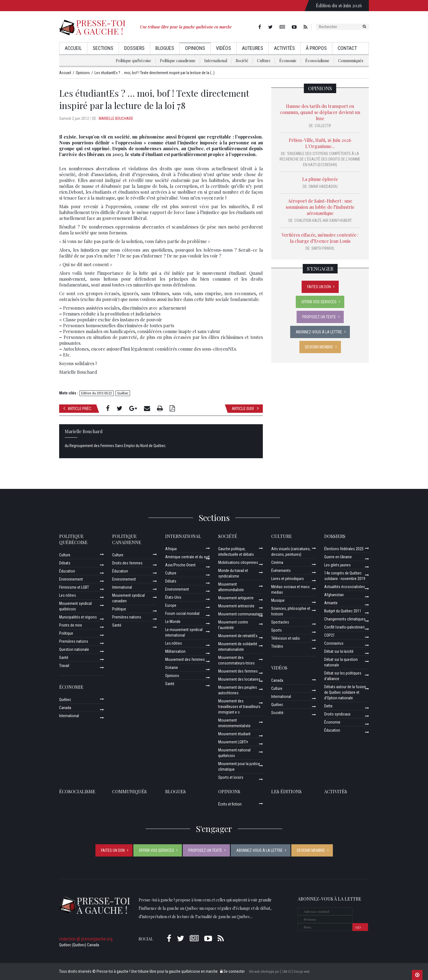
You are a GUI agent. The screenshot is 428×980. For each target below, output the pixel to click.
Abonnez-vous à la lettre (319, 332)
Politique (66, 633)
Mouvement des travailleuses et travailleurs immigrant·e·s (239, 707)
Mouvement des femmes (185, 659)
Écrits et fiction (230, 804)
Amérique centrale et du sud (187, 557)
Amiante (331, 603)
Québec (123, 393)
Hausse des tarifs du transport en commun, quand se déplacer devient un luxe (320, 112)
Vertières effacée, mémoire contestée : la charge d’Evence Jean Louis (320, 238)
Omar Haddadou (323, 186)
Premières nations (74, 641)
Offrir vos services (319, 302)
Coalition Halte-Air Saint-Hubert (323, 220)
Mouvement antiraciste (236, 606)
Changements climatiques (345, 619)
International (216, 61)
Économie (288, 61)
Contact (347, 48)
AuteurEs (253, 48)
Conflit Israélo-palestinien (344, 627)
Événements (281, 571)
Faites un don (319, 287)
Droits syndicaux (337, 714)
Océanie (172, 668)
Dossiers (134, 48)
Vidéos (223, 48)
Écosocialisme (317, 61)
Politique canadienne (178, 61)
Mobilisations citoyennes (238, 562)
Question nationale (74, 649)
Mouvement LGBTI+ (233, 742)
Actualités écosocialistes (345, 587)
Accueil (73, 48)
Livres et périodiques (288, 579)
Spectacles (280, 622)
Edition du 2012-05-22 (97, 393)
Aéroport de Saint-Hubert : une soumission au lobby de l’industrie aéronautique (320, 207)
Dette (328, 706)
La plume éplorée (320, 179)
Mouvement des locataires (239, 679)
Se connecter (232, 971)
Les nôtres (68, 595)
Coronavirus (334, 643)
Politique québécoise (134, 61)
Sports (276, 630)
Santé (64, 658)
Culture (264, 61)
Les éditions (286, 791)
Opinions (195, 48)
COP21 (330, 635)
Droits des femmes (127, 563)
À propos (316, 48)
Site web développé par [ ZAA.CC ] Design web (279, 972)
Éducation (67, 571)
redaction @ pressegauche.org (86, 939)
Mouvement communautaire (241, 614)
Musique (278, 600)
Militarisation (175, 651)
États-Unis (173, 597)
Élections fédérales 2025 (344, 549)
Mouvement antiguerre (236, 598)
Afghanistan (334, 595)
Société (242, 61)
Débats (65, 563)
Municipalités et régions (78, 617)
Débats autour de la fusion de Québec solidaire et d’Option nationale (345, 692)
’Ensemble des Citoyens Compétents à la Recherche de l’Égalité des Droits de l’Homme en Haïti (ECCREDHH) (320, 159)
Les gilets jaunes (337, 565)
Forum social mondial (182, 613)
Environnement (71, 579)
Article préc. (78, 408)
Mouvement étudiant (234, 734)
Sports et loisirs (231, 777)
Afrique (171, 549)
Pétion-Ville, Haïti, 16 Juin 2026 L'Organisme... (320, 143)
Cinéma (277, 562)
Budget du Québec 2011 (343, 611)
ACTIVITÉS (336, 791)
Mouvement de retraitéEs (238, 636)
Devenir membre (319, 347)
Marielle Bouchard (116, 118)
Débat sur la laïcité (339, 651)
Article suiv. (245, 408)
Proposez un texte (319, 317)
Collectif (323, 126)
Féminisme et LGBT (74, 587)
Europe (171, 605)
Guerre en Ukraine (338, 557)
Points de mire (71, 625)
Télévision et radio (286, 638)
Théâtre (277, 646)
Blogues (165, 48)
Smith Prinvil (323, 248)
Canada (65, 708)
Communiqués (351, 61)
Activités (284, 48)
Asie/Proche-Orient (180, 565)
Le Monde (173, 622)
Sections (103, 48)
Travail (64, 666)
